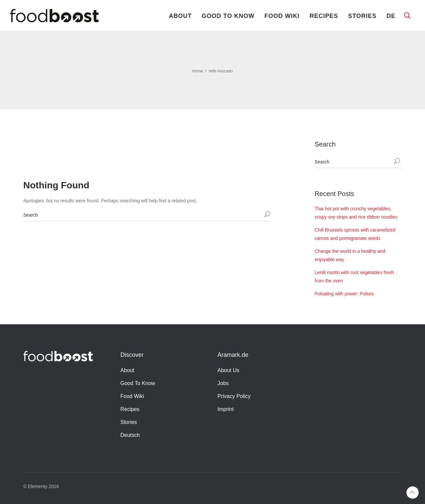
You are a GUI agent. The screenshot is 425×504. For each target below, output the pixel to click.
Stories (362, 16)
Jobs (223, 383)
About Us (228, 370)
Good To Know (228, 16)
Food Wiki (282, 16)
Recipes (324, 16)
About (180, 16)
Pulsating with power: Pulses (344, 294)
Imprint (226, 409)
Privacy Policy (234, 396)
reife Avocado (221, 71)
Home (198, 71)
